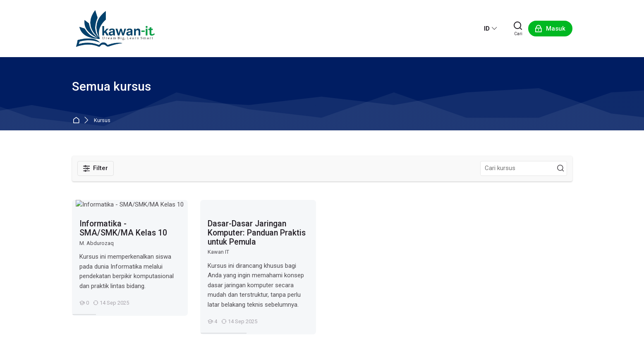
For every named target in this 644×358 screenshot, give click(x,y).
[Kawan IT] (115, 29)
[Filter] (96, 168)
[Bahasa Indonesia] (491, 29)
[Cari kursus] (560, 168)
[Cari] (518, 29)
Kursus (102, 121)
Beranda (78, 121)
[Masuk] (550, 29)
